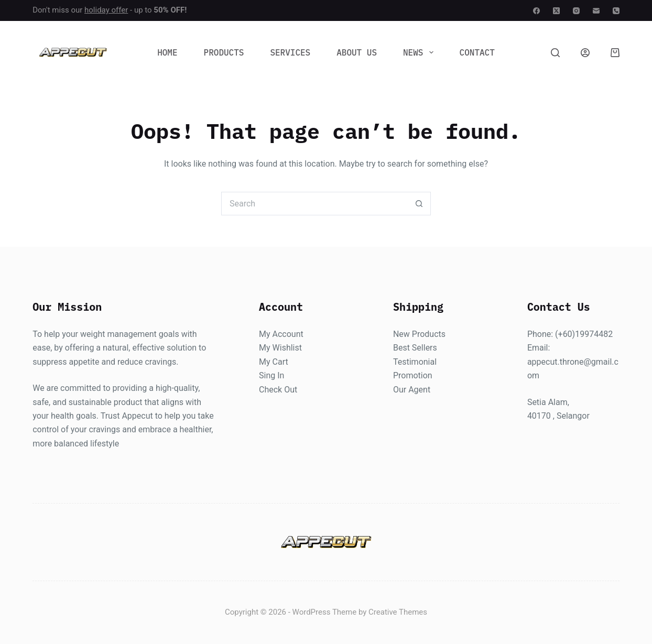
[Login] (585, 53)
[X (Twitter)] (556, 11)
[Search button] (419, 204)
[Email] (596, 11)
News (420, 52)
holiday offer (106, 10)
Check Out (278, 390)
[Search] (555, 53)
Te (398, 362)
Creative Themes (398, 613)
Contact (477, 52)
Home (167, 52)
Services (290, 52)
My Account (281, 334)
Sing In (271, 376)
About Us (357, 52)
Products (224, 52)
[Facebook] (536, 11)
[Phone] (616, 11)
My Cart (274, 362)
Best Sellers (415, 348)
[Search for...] (314, 204)
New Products (419, 334)
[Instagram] (576, 11)
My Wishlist (280, 348)
